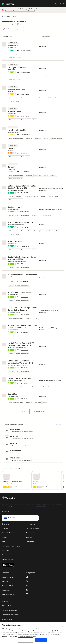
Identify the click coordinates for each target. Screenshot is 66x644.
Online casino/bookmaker (16, 54)
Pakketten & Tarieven (9, 586)
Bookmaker (42, 54)
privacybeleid (41, 506)
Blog (3, 542)
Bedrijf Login (6, 590)
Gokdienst (36, 76)
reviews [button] (26, 50)
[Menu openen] (64, 4)
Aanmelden (30, 542)
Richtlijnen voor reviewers (10, 615)
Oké (41, 640)
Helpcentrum (31, 533)
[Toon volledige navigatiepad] (3, 17)
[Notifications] (56, 4)
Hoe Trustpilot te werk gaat (11, 546)
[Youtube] (27, 594)
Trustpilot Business (8, 577)
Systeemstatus (7, 619)
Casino (35, 54)
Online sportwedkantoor (15, 57)
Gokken (8, 16)
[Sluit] (63, 626)
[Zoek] (60, 4)
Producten (5, 581)
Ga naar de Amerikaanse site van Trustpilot (20, 11)
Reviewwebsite (13, 387)
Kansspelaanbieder (53, 54)
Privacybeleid (6, 606)
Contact (5, 537)
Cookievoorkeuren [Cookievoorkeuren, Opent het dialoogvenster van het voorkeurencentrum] (25, 640)
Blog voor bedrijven (8, 595)
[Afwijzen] (63, 10)
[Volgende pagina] (40, 411)
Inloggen (29, 537)
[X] (27, 581)
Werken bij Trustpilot (9, 533)
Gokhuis (28, 54)
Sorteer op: (46, 37)
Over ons (5, 528)
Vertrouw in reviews (33, 528)
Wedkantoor (29, 138)
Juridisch (5, 602)
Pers (3, 555)
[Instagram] (27, 585)
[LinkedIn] (27, 589)
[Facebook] (27, 577)
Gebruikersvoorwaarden (10, 610)
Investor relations (8, 559)
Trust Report (6, 550)
